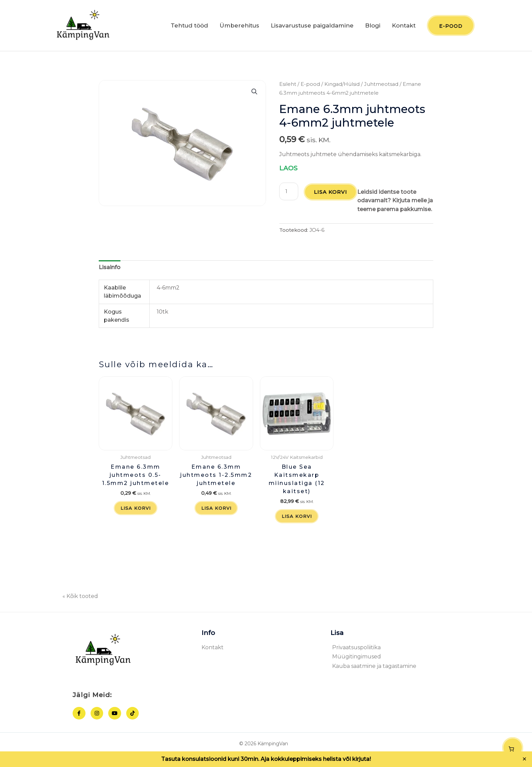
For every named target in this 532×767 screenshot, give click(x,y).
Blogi (373, 26)
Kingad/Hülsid (342, 86)
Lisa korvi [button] (136, 519)
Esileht (288, 86)
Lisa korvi (331, 194)
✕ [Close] (525, 759)
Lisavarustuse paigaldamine (312, 26)
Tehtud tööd (189, 26)
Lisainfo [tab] (110, 278)
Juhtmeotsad (381, 86)
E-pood (310, 86)
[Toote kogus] (289, 193)
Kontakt (404, 26)
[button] (254, 94)
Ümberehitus (239, 26)
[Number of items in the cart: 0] (513, 748)
